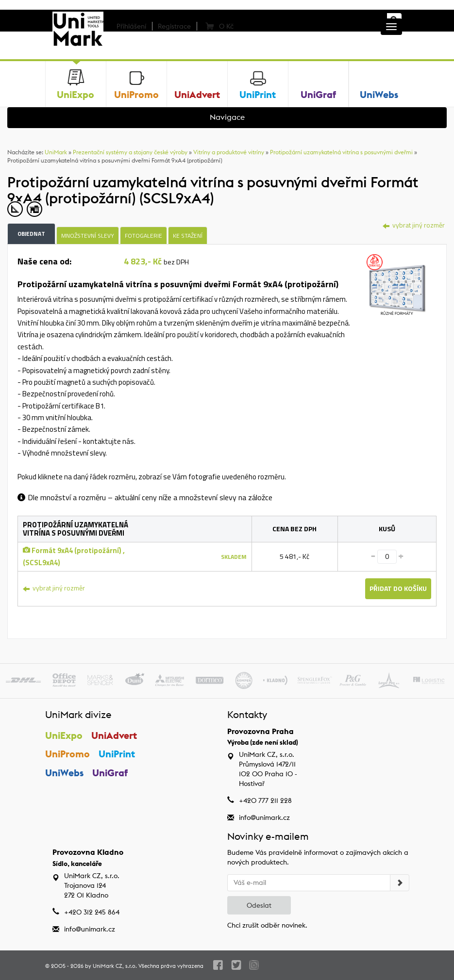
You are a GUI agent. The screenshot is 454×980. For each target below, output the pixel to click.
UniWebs (64, 773)
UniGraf (110, 773)
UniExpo (64, 735)
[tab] (397, 284)
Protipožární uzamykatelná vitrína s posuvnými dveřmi (341, 152)
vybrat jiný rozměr (414, 225)
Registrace (174, 26)
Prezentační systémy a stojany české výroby (130, 152)
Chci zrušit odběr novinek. (267, 925)
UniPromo (67, 754)
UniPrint (117, 754)
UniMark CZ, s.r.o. (115, 966)
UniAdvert (115, 735)
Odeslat (259, 905)
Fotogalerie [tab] (143, 236)
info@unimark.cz (264, 817)
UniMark (56, 152)
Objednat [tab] (31, 234)
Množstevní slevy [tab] (88, 236)
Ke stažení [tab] (188, 236)
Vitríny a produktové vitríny (229, 152)
